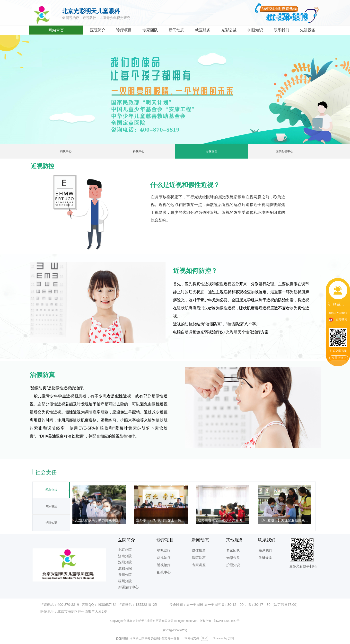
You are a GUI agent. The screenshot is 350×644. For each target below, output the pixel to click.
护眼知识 (255, 30)
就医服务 (203, 30)
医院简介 (98, 30)
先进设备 (308, 30)
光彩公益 (229, 30)
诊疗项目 (124, 30)
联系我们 (281, 30)
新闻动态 (176, 30)
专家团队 (150, 30)
